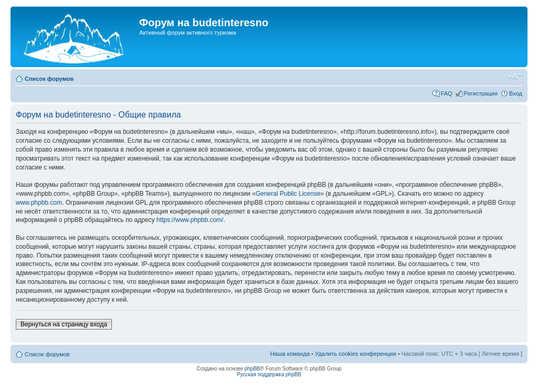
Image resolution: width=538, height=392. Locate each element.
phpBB (252, 369)
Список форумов (49, 79)
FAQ (447, 93)
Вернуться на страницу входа (64, 324)
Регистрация (481, 93)
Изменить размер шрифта (515, 77)
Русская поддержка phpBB (269, 374)
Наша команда (290, 354)
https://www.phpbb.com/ (190, 220)
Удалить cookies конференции (356, 354)
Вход (516, 93)
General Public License (288, 194)
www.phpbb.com (39, 203)
